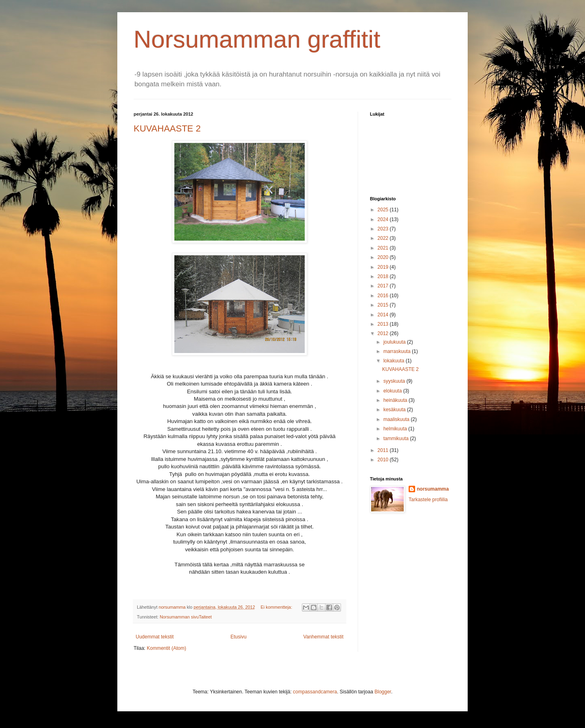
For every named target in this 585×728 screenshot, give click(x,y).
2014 (384, 315)
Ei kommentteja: (277, 607)
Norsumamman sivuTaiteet (186, 617)
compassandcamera (315, 692)
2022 (384, 238)
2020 (384, 257)
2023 (384, 229)
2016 (384, 296)
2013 (384, 324)
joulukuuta (395, 342)
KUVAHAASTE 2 (167, 128)
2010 (384, 460)
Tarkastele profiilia (428, 500)
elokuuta (393, 391)
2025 (384, 210)
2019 (384, 267)
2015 (384, 305)
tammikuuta (397, 439)
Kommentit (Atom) (166, 648)
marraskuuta (398, 351)
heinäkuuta (396, 400)
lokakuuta (395, 361)
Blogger (383, 692)
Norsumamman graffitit (257, 39)
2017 (384, 286)
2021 (384, 248)
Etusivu (239, 637)
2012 (384, 333)
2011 (384, 450)
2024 (384, 219)
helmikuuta (396, 429)
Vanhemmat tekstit (323, 637)
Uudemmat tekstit (155, 637)
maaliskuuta (397, 419)
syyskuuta (395, 381)
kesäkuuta (395, 410)
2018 (384, 276)
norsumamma (433, 489)
